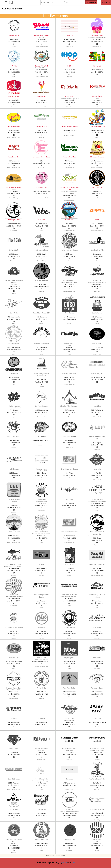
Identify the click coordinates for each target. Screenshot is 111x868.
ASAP (67, 2)
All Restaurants (91, 2)
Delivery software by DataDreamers (55, 856)
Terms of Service (62, 862)
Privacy (73, 862)
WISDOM (59, 864)
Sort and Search (12, 9)
